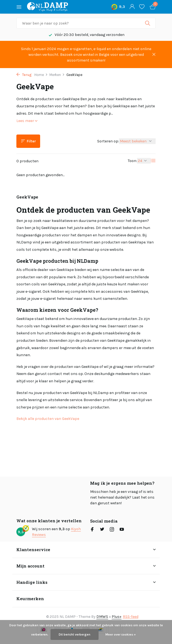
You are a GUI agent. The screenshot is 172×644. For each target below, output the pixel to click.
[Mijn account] (132, 7)
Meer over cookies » (121, 634)
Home (41, 75)
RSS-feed (131, 617)
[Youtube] (122, 530)
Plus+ (117, 617)
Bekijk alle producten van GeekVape (48, 419)
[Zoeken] (86, 23)
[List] (153, 161)
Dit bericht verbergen (75, 634)
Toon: (132, 161)
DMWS (102, 617)
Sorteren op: (108, 141)
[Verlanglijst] (142, 7)
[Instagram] (112, 530)
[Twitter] (102, 530)
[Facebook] (92, 530)
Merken (57, 75)
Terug (24, 75)
